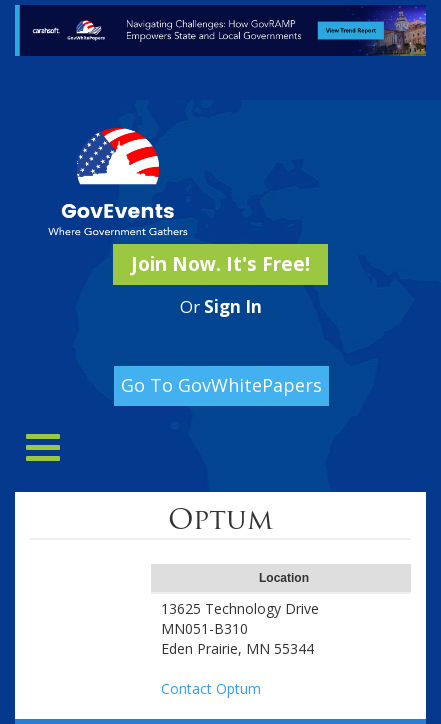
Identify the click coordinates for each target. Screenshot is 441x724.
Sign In (233, 306)
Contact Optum (211, 688)
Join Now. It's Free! (220, 264)
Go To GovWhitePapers (221, 385)
